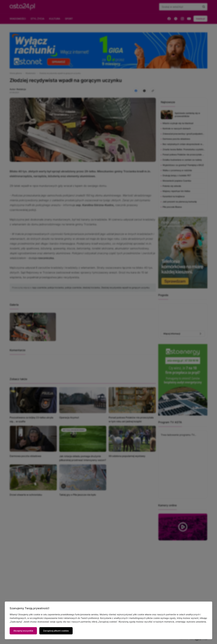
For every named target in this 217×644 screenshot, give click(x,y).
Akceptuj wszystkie (23, 631)
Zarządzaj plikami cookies (56, 631)
